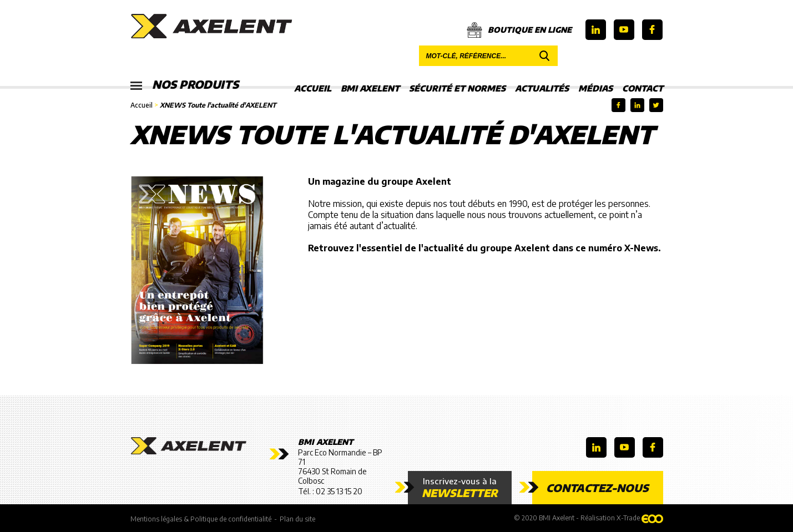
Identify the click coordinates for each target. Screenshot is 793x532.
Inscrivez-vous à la (460, 488)
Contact (643, 88)
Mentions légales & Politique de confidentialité (201, 519)
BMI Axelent (370, 88)
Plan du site (297, 519)
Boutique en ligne (519, 30)
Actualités (542, 88)
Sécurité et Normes (457, 88)
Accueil (313, 88)
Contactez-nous (597, 488)
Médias (595, 88)
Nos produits (185, 85)
